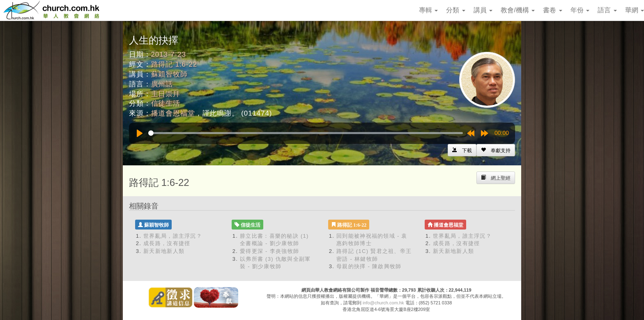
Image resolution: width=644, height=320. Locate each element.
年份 (580, 10)
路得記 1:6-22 (174, 64)
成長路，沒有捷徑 (167, 243)
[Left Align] (496, 150)
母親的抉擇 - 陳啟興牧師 (369, 266)
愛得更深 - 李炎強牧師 (269, 251)
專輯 (428, 10)
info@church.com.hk (383, 303)
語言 (607, 10)
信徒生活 (166, 103)
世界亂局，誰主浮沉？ (173, 236)
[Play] (140, 133)
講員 (483, 10)
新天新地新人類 (164, 251)
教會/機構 (518, 10)
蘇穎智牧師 (169, 74)
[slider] (306, 133)
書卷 (552, 10)
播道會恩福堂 (173, 113)
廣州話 (162, 84)
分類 (455, 10)
